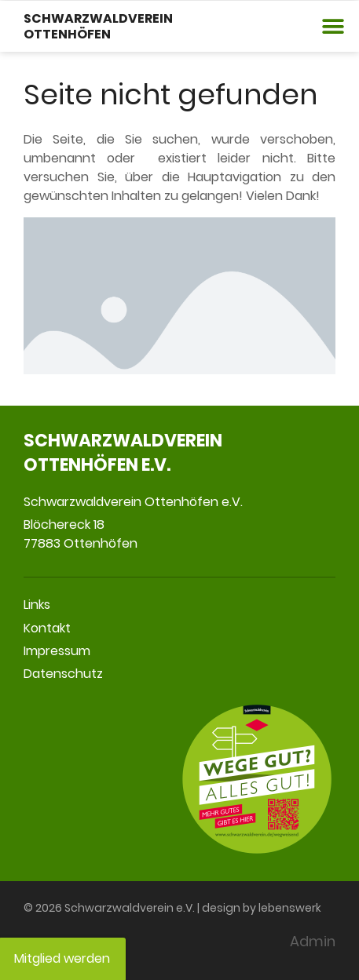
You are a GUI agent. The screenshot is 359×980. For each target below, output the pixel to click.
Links (37, 605)
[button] (333, 26)
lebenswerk (290, 908)
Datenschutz (63, 674)
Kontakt (47, 628)
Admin (313, 941)
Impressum (57, 651)
